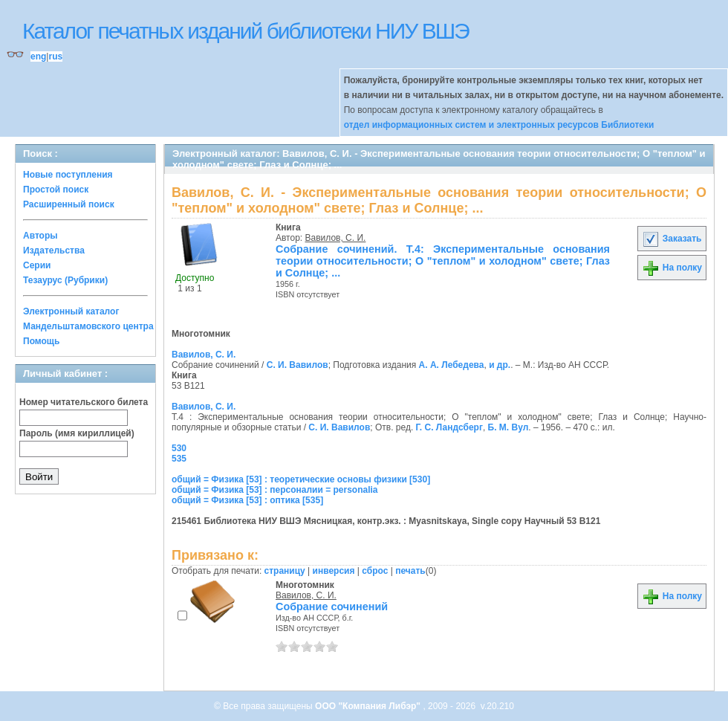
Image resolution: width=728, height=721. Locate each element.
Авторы (40, 236)
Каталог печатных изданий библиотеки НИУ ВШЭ (246, 31)
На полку (672, 268)
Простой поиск (56, 190)
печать (410, 571)
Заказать (672, 239)
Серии (37, 265)
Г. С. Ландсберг (449, 427)
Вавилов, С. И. (336, 238)
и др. (500, 365)
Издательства (54, 250)
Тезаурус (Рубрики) (65, 280)
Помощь (41, 341)
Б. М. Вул (508, 427)
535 (179, 459)
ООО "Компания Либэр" (369, 706)
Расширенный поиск (69, 204)
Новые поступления (68, 175)
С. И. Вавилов (298, 365)
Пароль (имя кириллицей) (77, 433)
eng (38, 56)
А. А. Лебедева (452, 365)
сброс (375, 571)
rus (55, 56)
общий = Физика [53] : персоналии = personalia (275, 490)
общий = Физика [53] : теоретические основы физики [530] (301, 479)
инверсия (334, 571)
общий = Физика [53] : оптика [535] (247, 500)
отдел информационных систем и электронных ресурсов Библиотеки (499, 125)
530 (179, 448)
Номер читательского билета (84, 402)
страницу (285, 571)
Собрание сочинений (332, 607)
